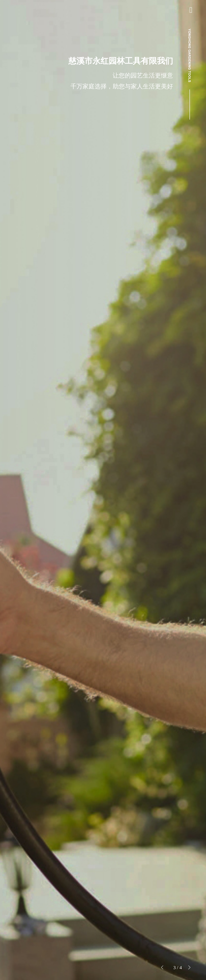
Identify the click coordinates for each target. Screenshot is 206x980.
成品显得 (27, 471)
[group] (103, 490)
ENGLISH (28, 517)
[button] (189, 968)
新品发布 (27, 480)
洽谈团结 (28, 970)
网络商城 (28, 959)
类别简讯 (27, 489)
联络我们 (27, 508)
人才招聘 (27, 499)
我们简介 (27, 462)
